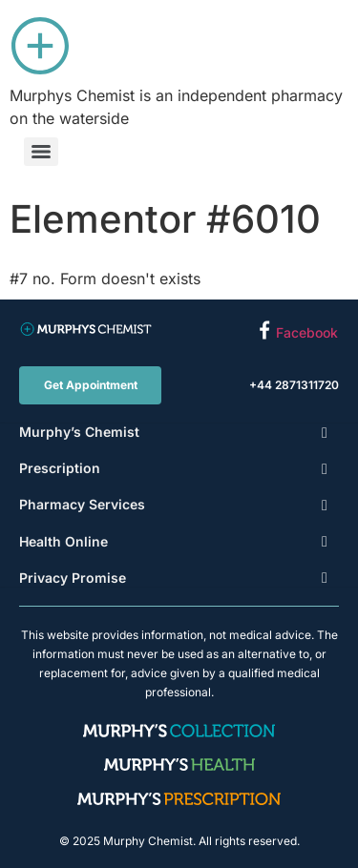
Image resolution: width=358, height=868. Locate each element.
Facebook (307, 332)
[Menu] (41, 152)
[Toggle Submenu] (325, 432)
